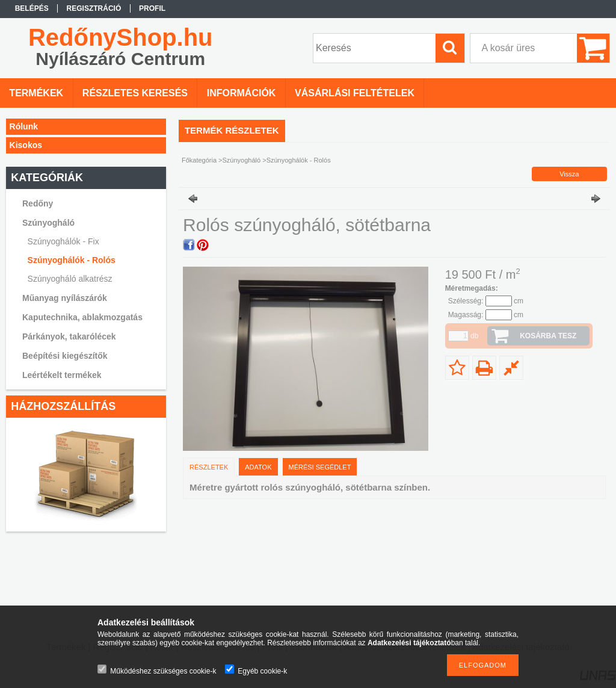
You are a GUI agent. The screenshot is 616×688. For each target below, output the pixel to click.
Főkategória (199, 160)
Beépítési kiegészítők (65, 356)
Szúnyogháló (243, 160)
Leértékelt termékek (62, 375)
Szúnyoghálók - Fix (63, 241)
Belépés (32, 8)
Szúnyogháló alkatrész (70, 279)
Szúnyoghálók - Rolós (72, 260)
